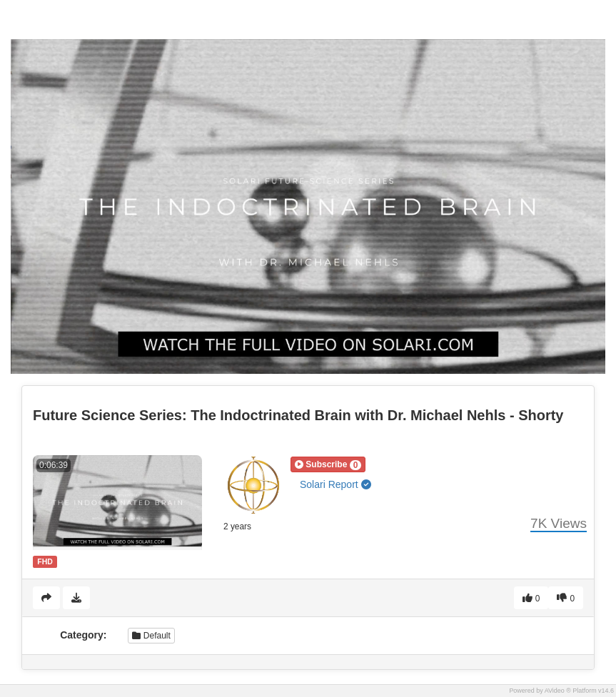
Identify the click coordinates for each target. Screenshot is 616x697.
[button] (328, 464)
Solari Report (335, 484)
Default (151, 636)
